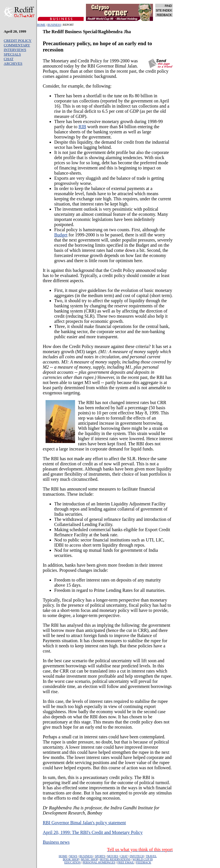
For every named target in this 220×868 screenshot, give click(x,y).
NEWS (73, 856)
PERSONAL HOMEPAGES (99, 862)
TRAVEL (151, 856)
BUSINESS (54, 25)
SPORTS (100, 856)
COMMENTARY (17, 45)
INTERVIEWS (15, 50)
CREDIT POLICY (18, 40)
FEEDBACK (144, 862)
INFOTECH (137, 856)
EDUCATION (72, 862)
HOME (41, 25)
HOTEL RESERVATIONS (115, 859)
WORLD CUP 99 (143, 859)
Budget (61, 235)
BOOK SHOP (71, 859)
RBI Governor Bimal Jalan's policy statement (84, 823)
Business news (56, 842)
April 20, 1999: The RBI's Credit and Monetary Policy (93, 832)
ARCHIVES (13, 63)
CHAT (9, 59)
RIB (82, 127)
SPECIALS (12, 54)
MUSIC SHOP (89, 859)
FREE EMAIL (126, 862)
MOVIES (113, 856)
